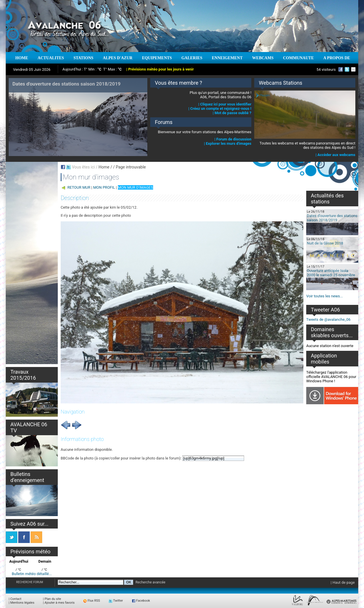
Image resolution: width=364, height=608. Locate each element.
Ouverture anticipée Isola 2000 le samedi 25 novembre (331, 273)
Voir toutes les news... (325, 296)
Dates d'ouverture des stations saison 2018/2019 (332, 218)
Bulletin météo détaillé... (32, 574)
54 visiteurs (326, 69)
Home (104, 167)
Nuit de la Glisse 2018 (325, 243)
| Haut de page (343, 582)
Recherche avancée (151, 582)
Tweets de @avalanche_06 (328, 319)
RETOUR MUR (79, 187)
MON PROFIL (104, 187)
